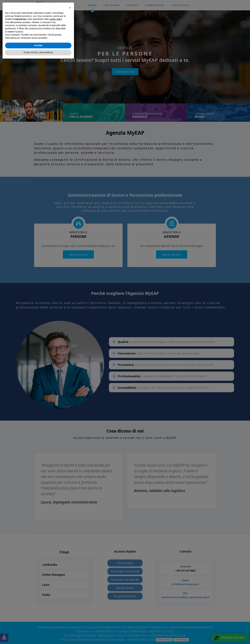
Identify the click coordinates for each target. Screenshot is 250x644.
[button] (70, 591)
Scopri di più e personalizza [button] (38, 635)
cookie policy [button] (56, 602)
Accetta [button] (38, 628)
